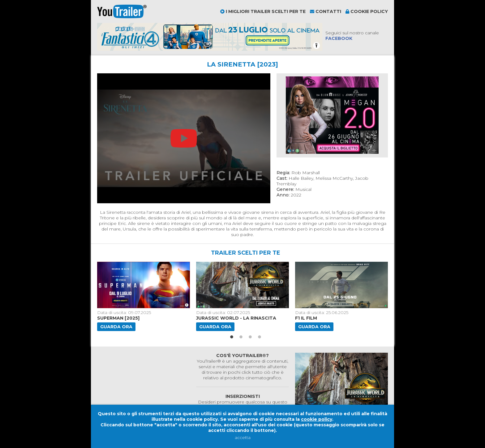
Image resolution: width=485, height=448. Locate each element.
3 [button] (250, 337)
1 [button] (232, 337)
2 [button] (241, 337)
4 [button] (260, 337)
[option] (144, 296)
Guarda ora (116, 327)
